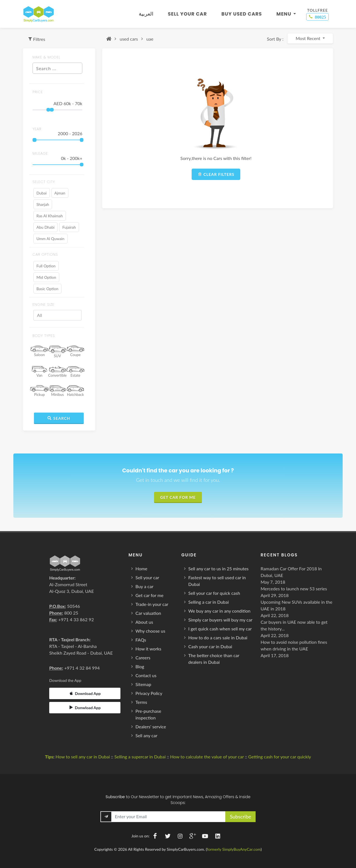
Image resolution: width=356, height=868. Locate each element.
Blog (140, 666)
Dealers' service (151, 727)
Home (141, 569)
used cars (129, 39)
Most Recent (309, 38)
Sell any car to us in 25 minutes (218, 569)
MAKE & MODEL (46, 57)
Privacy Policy (149, 693)
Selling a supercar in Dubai (140, 757)
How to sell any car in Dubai (83, 757)
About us (144, 622)
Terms (141, 702)
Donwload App (85, 707)
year (37, 129)
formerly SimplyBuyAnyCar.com (234, 849)
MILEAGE (40, 153)
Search (59, 418)
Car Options (45, 254)
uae (150, 39)
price (38, 92)
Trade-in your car (152, 604)
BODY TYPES (44, 336)
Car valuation (148, 613)
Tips (49, 757)
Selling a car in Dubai (209, 602)
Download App (85, 693)
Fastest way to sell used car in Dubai (217, 581)
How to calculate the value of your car (207, 757)
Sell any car (146, 735)
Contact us (146, 675)
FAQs (141, 640)
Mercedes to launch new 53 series (294, 589)
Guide (189, 555)
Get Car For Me (178, 497)
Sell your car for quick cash (214, 593)
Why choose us (150, 631)
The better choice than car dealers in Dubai (214, 659)
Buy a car (144, 586)
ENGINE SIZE (44, 304)
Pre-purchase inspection (148, 714)
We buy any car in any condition (219, 611)
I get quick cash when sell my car (220, 629)
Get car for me (149, 595)
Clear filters (216, 174)
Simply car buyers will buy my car (220, 620)
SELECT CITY (44, 182)
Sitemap (143, 684)
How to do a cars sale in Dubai (218, 638)
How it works (148, 649)
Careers (143, 658)
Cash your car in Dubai (210, 646)
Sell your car (147, 577)
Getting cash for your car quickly (280, 757)
